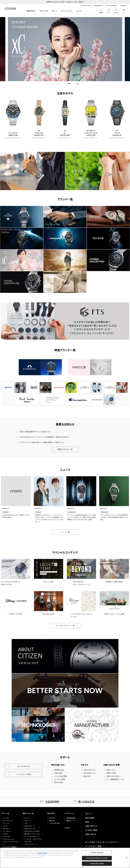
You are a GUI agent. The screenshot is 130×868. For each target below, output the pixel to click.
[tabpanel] (65, 49)
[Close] (127, 858)
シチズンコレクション (8, 839)
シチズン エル (6, 836)
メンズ (11, 171)
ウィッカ (26, 821)
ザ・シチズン (6, 818)
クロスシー (6, 834)
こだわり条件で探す (55, 823)
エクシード (6, 823)
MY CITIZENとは (112, 6)
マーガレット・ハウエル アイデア (33, 839)
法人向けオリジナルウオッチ (32, 831)
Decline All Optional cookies (97, 858)
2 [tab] (61, 84)
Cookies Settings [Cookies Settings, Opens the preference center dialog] (97, 853)
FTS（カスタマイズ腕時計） (10, 847)
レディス (77, 171)
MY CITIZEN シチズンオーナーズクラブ (101, 842)
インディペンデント (29, 844)
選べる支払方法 (86, 802)
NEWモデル (52, 818)
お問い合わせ (91, 834)
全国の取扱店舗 (71, 818)
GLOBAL (123, 6)
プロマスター (6, 829)
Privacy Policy (42, 853)
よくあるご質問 (91, 830)
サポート (54, 11)
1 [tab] (57, 84)
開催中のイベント (71, 821)
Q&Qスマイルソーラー (30, 829)
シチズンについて (86, 6)
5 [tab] (74, 84)
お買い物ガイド (99, 6)
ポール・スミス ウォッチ (31, 836)
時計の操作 (90, 818)
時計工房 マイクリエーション (32, 834)
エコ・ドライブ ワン (8, 821)
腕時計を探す (31, 11)
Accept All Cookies (97, 864)
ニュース (79, 11)
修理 (87, 822)
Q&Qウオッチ (28, 826)
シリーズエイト (7, 831)
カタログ (67, 828)
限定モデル (52, 821)
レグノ (26, 823)
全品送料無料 (52, 802)
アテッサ (5, 826)
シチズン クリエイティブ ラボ (10, 842)
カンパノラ (27, 818)
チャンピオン (28, 842)
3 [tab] (65, 84)
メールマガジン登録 (24, 774)
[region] (65, 858)
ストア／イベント (67, 11)
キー (4, 844)
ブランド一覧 (44, 11)
